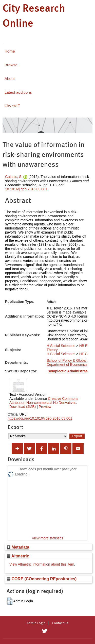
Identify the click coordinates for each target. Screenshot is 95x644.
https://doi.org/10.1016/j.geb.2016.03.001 (40, 418)
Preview (45, 407)
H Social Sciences (61, 346)
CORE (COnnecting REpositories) (42, 579)
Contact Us (60, 623)
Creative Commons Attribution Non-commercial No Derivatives (44, 401)
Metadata (18, 547)
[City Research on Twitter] (45, 631)
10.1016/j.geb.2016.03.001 (26, 189)
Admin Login (36, 623)
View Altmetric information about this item (42, 564)
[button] (9, 601)
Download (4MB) (23, 407)
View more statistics (48, 538)
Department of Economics (67, 365)
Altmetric (18, 556)
